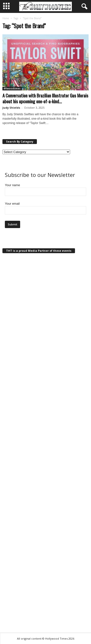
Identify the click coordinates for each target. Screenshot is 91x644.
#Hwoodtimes (12, 88)
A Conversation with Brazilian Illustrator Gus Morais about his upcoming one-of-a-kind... (45, 98)
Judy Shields (11, 108)
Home (6, 18)
